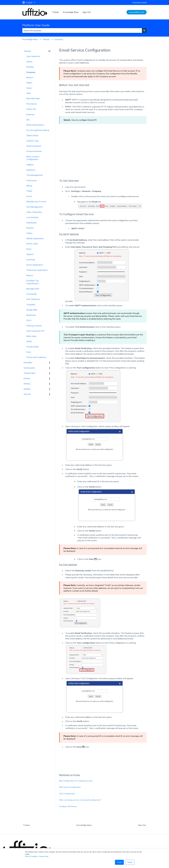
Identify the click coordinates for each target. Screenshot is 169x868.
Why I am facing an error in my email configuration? (80, 800)
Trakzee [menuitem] (27, 51)
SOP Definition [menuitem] (33, 299)
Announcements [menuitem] (34, 151)
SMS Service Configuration (70, 787)
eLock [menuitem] (29, 196)
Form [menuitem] (29, 352)
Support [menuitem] (30, 254)
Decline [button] (130, 862)
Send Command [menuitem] (34, 146)
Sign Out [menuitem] (142, 825)
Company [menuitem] (31, 72)
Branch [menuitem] (30, 77)
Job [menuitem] (28, 120)
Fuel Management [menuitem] (35, 207)
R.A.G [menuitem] (29, 320)
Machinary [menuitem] (31, 315)
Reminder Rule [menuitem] (33, 98)
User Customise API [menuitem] (35, 331)
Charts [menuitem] (29, 233)
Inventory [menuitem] (31, 260)
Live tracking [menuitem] (32, 217)
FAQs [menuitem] (29, 249)
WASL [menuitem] (29, 341)
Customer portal (139, 2)
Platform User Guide (36, 25)
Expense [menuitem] (30, 114)
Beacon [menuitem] (30, 275)
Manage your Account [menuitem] (36, 201)
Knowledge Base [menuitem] (84, 825)
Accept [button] (119, 862)
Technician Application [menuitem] (37, 270)
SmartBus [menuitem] (28, 362)
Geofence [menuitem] (31, 170)
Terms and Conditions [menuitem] (36, 357)
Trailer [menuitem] (29, 191)
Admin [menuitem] (29, 62)
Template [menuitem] (31, 304)
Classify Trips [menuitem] (33, 141)
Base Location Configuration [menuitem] (33, 158)
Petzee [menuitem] (27, 378)
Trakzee (46, 39)
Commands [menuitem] (32, 294)
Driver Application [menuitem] (35, 265)
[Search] (144, 30)
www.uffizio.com (137, 12)
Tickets (56, 12)
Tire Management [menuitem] (35, 175)
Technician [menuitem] (31, 180)
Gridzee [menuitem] (27, 389)
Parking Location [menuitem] (34, 326)
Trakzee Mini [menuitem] (30, 373)
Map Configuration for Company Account (76, 781)
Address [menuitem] (30, 165)
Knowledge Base (71, 12)
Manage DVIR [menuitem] (33, 289)
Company (59, 39)
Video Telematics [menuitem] (34, 212)
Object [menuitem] (29, 83)
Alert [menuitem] (29, 93)
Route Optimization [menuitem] (35, 125)
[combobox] (82, 30)
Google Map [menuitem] (32, 310)
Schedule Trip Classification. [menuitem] (33, 282)
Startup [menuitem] (27, 384)
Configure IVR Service (68, 806)
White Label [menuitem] (32, 244)
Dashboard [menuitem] (31, 223)
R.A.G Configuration (67, 794)
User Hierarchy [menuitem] (33, 56)
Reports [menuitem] (30, 228)
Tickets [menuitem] (27, 825)
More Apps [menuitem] (31, 336)
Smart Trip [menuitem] (31, 109)
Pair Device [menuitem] (32, 104)
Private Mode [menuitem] (32, 347)
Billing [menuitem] (29, 186)
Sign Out (87, 12)
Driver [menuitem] (29, 88)
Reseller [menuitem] (30, 67)
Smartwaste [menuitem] (29, 368)
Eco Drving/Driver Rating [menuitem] (38, 130)
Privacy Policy (44, 856)
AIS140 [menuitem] (27, 394)
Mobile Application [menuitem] (35, 238)
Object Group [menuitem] (32, 135)
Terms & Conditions (31, 856)
